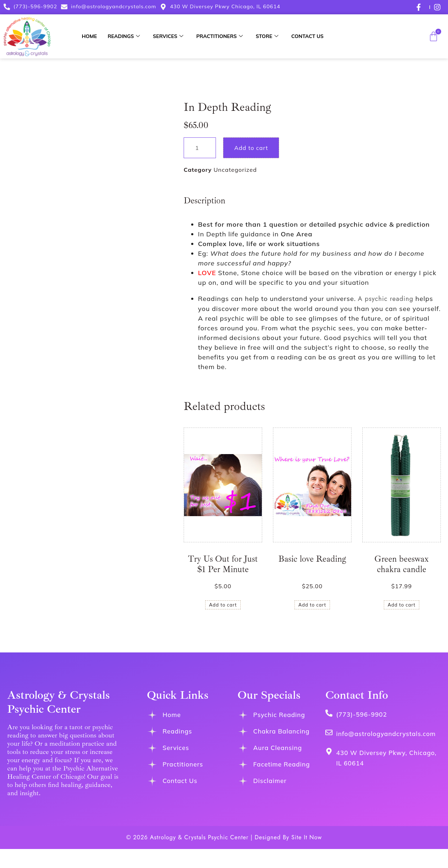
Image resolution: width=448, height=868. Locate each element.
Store (267, 36)
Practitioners (220, 36)
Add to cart (251, 148)
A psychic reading (386, 299)
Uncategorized (235, 170)
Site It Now (306, 837)
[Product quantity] (200, 148)
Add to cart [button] (223, 605)
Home (89, 36)
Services (168, 36)
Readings (124, 36)
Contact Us (307, 36)
